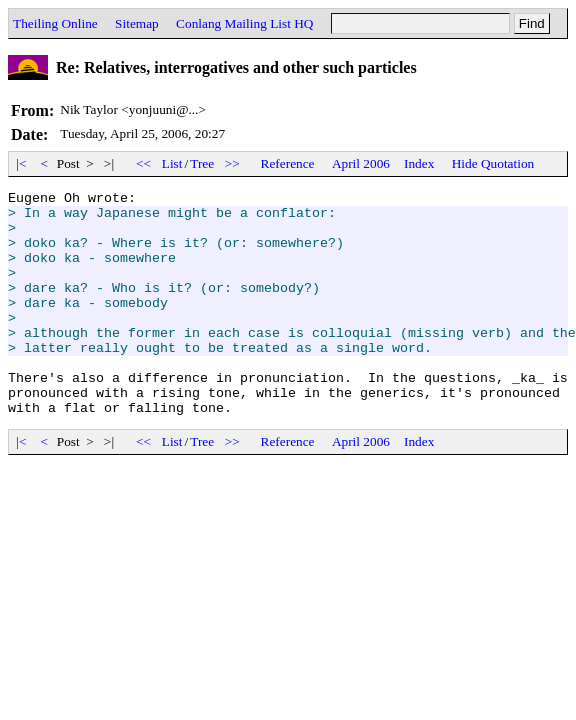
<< (144, 163)
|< (21, 163)
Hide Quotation (493, 163)
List (172, 163)
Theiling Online (55, 23)
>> (233, 163)
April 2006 (361, 163)
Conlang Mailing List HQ (244, 23)
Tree (202, 163)
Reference (288, 163)
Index (419, 163)
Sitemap (137, 23)
